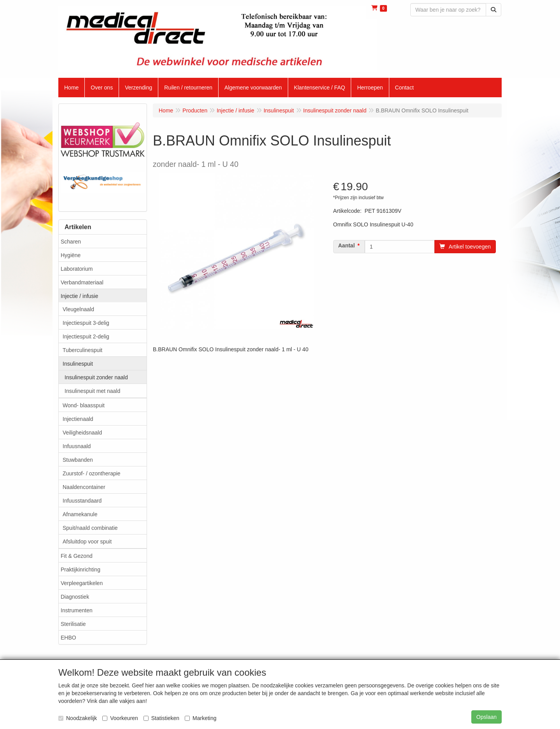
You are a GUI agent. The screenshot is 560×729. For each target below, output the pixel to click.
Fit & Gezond (77, 556)
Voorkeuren (120, 718)
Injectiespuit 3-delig (86, 323)
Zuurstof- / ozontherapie (92, 473)
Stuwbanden (78, 460)
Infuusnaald (77, 446)
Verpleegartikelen (82, 583)
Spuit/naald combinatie (90, 528)
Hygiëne (71, 255)
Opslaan (486, 717)
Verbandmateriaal (82, 282)
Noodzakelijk (78, 718)
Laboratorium (77, 269)
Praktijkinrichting (80, 570)
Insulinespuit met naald (92, 391)
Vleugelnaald (78, 309)
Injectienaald (78, 419)
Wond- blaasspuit (84, 405)
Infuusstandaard (82, 501)
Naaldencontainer (84, 487)
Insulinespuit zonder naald (96, 377)
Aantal (347, 245)
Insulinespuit (78, 364)
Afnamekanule (80, 514)
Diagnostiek (75, 597)
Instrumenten (77, 610)
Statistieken (161, 718)
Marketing (200, 718)
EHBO (68, 638)
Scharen (71, 242)
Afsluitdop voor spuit (87, 541)
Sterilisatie (73, 624)
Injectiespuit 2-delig (86, 336)
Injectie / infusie (80, 296)
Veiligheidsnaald (82, 433)
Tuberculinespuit (82, 350)
